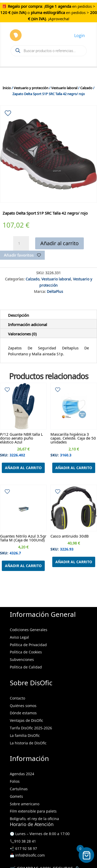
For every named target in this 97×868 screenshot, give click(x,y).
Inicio (7, 87)
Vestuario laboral (64, 87)
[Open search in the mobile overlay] (49, 51)
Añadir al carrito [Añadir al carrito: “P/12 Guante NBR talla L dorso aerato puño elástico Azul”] (23, 468)
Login (80, 36)
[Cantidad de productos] (21, 243)
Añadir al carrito (59, 243)
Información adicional (28, 324)
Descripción (18, 314)
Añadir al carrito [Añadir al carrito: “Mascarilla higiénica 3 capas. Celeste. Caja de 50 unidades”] (74, 468)
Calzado (86, 87)
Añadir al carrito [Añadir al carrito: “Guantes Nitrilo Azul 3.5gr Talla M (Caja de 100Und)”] (23, 566)
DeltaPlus (55, 291)
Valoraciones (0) (22, 333)
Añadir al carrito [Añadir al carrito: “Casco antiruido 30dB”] (74, 562)
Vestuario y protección (31, 87)
